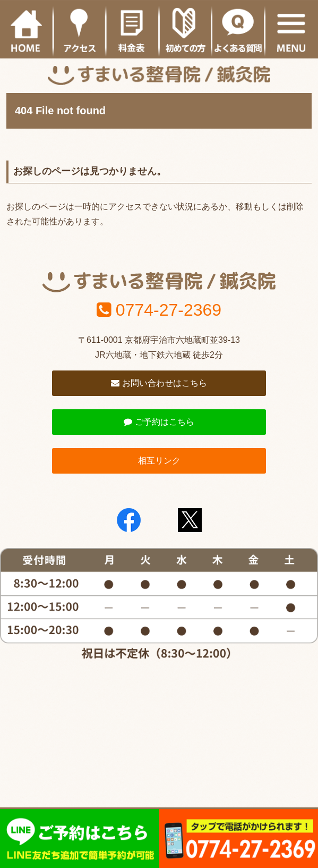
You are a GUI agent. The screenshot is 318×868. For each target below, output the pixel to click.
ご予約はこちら (159, 422)
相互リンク (159, 461)
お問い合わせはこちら (159, 383)
